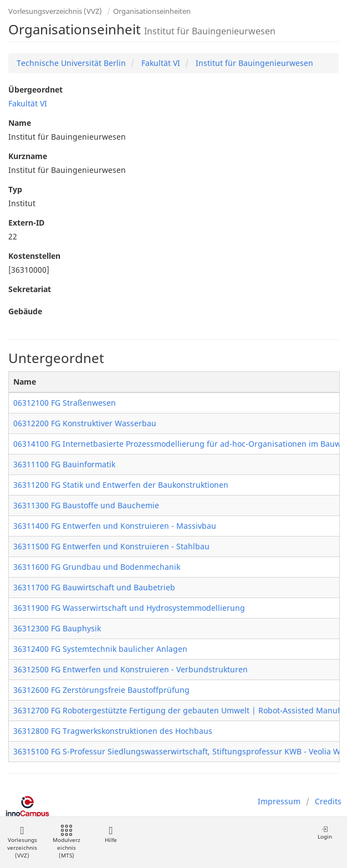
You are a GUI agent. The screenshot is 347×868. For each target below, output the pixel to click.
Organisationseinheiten (152, 11)
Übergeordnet (35, 90)
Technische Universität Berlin (71, 63)
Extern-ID (26, 223)
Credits (328, 801)
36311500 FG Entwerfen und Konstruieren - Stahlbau (111, 546)
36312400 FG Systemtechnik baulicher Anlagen (100, 649)
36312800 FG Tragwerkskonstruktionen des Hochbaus (113, 731)
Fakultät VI (160, 63)
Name (20, 123)
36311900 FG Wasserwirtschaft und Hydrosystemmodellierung (129, 608)
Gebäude (25, 311)
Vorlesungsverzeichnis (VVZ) (55, 11)
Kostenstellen (34, 256)
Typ (15, 189)
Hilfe (111, 834)
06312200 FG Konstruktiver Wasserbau (85, 423)
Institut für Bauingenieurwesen (253, 63)
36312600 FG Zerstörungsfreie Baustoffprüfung (101, 690)
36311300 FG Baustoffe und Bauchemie (86, 505)
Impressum (279, 801)
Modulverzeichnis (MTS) (67, 842)
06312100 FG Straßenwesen (65, 403)
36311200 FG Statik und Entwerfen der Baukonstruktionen (121, 485)
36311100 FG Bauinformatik (64, 464)
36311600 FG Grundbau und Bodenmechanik (97, 567)
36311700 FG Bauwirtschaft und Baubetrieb (94, 587)
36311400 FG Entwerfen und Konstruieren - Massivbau (115, 526)
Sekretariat (30, 289)
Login (325, 833)
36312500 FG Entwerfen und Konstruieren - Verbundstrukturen (131, 669)
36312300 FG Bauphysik (57, 628)
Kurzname (28, 156)
